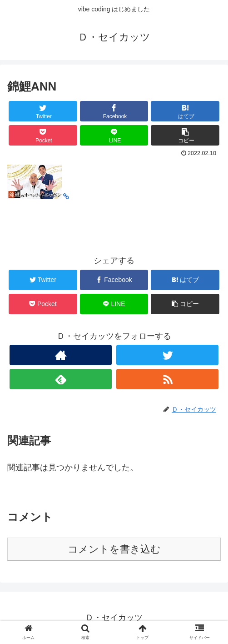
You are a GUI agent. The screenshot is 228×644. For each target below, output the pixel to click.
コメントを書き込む (114, 549)
